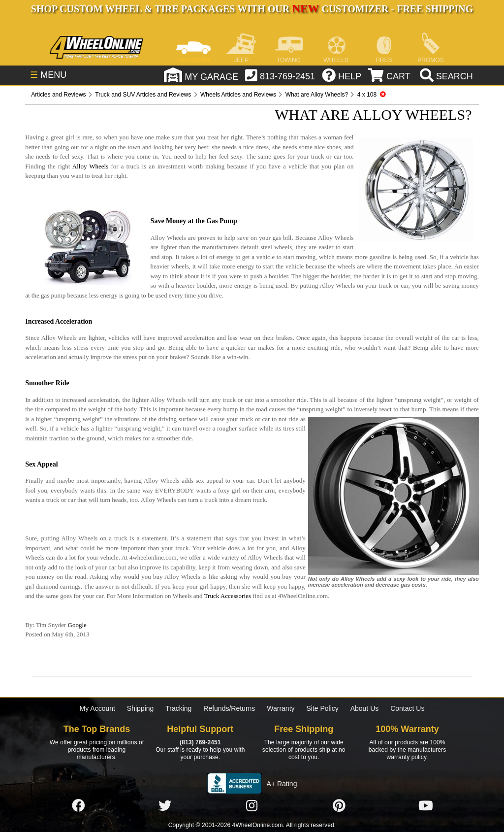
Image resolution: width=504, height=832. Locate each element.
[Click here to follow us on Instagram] (252, 806)
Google (77, 625)
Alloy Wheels (91, 166)
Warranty (281, 708)
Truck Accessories (228, 596)
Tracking (178, 708)
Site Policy (322, 708)
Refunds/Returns (229, 708)
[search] (445, 76)
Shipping (141, 708)
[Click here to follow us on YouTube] (426, 806)
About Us (365, 708)
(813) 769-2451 (200, 742)
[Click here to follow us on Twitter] (165, 806)
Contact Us (407, 708)
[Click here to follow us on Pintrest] (339, 806)
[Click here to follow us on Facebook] (78, 806)
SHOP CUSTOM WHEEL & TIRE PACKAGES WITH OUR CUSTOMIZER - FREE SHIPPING (252, 9)
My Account (97, 708)
